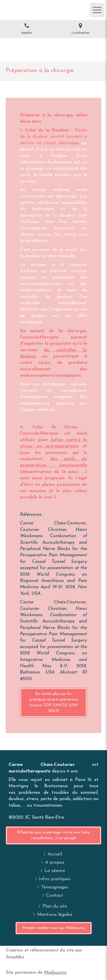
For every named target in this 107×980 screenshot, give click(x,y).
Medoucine (55, 973)
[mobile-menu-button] (97, 10)
